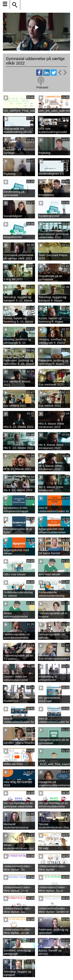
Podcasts (42, 87)
